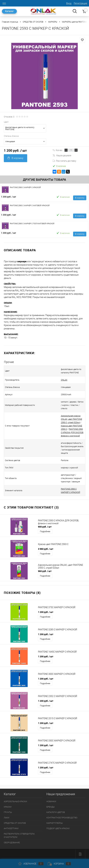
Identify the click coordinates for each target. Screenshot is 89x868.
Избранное (31, 864)
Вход (69, 3)
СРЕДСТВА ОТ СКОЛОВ (15, 823)
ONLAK (64, 380)
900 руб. (45, 527)
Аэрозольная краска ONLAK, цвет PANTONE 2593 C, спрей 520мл (71, 419)
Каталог (9, 11)
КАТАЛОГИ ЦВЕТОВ (56, 812)
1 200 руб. (9, 197)
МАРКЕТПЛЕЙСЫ (55, 823)
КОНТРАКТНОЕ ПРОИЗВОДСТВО (62, 818)
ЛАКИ (7, 818)
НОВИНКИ (51, 801)
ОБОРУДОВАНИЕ (12, 843)
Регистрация (80, 3)
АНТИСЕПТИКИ (11, 828)
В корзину (15, 158)
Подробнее (45, 531)
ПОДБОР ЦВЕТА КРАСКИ (58, 828)
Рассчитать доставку (64, 161)
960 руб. (45, 571)
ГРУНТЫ (8, 812)
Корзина (59, 864)
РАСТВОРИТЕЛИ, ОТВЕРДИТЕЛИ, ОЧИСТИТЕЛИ (19, 835)
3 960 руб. (46, 549)
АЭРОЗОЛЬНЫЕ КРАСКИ (15, 801)
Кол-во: (59, 150)
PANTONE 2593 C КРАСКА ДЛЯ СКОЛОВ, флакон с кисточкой (72, 432)
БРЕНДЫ (51, 807)
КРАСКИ (8, 807)
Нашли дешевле (62, 155)
